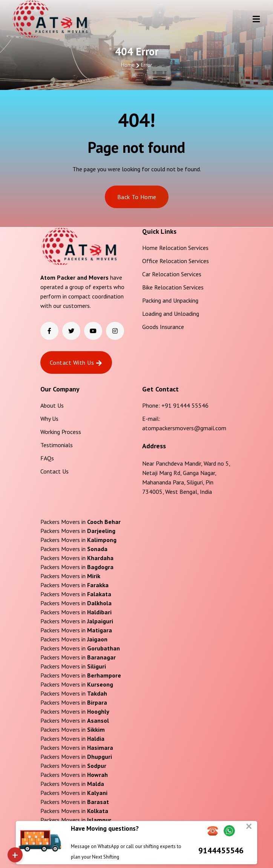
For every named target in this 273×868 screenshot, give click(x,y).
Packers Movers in (81, 522)
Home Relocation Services (175, 248)
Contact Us (54, 471)
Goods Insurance (163, 327)
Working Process (61, 432)
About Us (52, 405)
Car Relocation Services (172, 274)
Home (128, 65)
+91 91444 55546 (185, 405)
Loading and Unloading (171, 314)
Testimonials (57, 445)
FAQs (47, 458)
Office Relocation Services (176, 261)
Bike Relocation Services (173, 287)
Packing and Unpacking (170, 300)
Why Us (49, 419)
